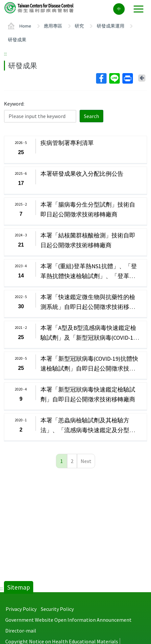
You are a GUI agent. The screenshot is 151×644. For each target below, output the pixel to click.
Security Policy (57, 609)
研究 (79, 26)
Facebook (101, 78)
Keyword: (14, 104)
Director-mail (21, 631)
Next (86, 461)
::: (5, 53)
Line (114, 78)
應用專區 (53, 26)
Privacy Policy (21, 609)
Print (127, 78)
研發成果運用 (111, 26)
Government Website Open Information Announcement (68, 620)
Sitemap (19, 587)
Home (25, 26)
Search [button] (91, 116)
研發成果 (17, 40)
